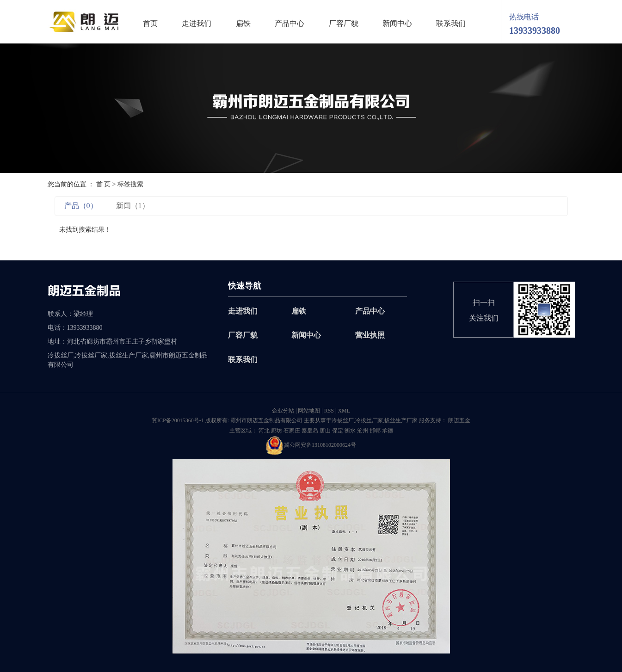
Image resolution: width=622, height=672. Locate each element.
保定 (338, 431)
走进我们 (197, 24)
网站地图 (309, 411)
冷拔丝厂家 (369, 420)
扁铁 (243, 24)
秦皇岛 (310, 431)
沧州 (363, 431)
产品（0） (81, 206)
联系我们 (451, 24)
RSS (329, 411)
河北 (264, 431)
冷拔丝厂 (343, 420)
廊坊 (277, 431)
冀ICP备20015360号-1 (178, 420)
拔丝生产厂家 (401, 420)
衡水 (350, 431)
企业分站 (283, 411)
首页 (150, 24)
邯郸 (375, 431)
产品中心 (289, 24)
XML (344, 411)
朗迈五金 (459, 420)
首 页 (104, 184)
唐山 (325, 431)
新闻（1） (133, 206)
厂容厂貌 (344, 24)
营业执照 (370, 335)
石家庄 (292, 431)
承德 (388, 431)
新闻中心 (397, 24)
